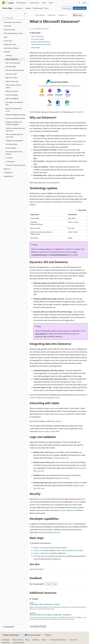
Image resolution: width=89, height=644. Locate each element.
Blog (27, 640)
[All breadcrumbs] (31, 15)
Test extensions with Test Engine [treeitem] (13, 86)
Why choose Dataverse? (51, 183)
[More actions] (86, 15)
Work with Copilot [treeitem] (11, 74)
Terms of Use (73, 640)
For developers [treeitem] (10, 161)
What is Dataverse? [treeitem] (12, 59)
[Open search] (79, 3)
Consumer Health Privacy (58, 640)
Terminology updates (38, 39)
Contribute (36, 640)
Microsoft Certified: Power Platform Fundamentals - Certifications (50, 615)
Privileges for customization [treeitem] (14, 141)
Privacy (44, 640)
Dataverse (62, 15)
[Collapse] (25, 14)
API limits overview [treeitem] (12, 144)
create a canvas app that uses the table (69, 550)
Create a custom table (41, 550)
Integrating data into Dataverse (41, 44)
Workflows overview (62, 478)
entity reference (56, 421)
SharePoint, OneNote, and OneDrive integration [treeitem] (14, 123)
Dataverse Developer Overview (49, 532)
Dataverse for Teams (37, 569)
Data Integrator (41, 334)
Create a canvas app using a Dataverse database (50, 547)
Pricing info (79, 112)
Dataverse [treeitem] (9, 55)
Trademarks (5, 643)
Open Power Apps (80, 8)
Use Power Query (40, 556)
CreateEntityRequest (39, 255)
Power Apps (52, 15)
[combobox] (14, 18)
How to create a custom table (49, 431)
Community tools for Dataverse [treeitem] (15, 165)
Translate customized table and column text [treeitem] (15, 129)
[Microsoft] (4, 3)
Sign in (84, 3)
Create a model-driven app (43, 553)
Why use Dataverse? (37, 36)
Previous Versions (18, 640)
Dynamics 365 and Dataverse (40, 42)
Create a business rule (61, 458)
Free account (67, 8)
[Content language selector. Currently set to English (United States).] (11, 635)
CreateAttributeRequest (59, 255)
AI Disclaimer (6, 640)
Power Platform (40, 15)
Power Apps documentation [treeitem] (13, 22)
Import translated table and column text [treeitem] (14, 136)
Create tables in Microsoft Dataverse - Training (44, 604)
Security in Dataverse (66, 510)
